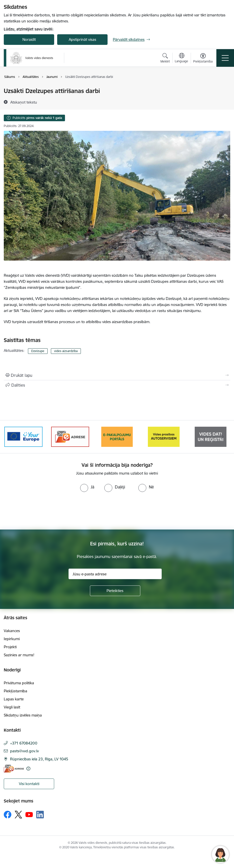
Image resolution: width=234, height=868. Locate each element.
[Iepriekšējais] (12, 437)
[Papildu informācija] (28, 769)
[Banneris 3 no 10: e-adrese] (117, 436)
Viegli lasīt (12, 707)
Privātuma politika (19, 683)
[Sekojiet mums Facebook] (8, 815)
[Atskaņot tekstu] (24, 102)
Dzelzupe (38, 351)
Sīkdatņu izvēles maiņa (23, 715)
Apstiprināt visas (82, 39)
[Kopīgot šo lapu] (117, 385)
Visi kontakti (29, 784)
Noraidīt (29, 39)
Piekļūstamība (15, 691)
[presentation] (42, 511)
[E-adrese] (14, 769)
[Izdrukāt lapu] (117, 375)
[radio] (87, 487)
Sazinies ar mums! (19, 655)
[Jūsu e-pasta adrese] (115, 574)
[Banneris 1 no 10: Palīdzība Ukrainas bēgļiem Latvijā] (23, 436)
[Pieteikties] (115, 591)
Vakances (12, 631)
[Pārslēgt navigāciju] (225, 58)
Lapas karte (14, 699)
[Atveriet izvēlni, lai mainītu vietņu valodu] (181, 58)
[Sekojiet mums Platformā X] (18, 815)
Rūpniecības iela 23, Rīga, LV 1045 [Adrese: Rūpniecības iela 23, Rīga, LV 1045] (39, 759)
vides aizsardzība (66, 351)
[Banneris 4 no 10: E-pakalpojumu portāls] (164, 436)
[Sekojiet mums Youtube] (29, 814)
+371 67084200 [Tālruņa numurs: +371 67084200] (24, 743)
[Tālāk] (222, 437)
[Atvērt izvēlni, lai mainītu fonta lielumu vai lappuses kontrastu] (203, 59)
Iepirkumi (12, 639)
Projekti (10, 647)
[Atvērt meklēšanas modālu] (165, 59)
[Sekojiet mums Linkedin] (40, 815)
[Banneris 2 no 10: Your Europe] (70, 436)
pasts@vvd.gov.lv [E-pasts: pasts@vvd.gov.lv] (24, 751)
